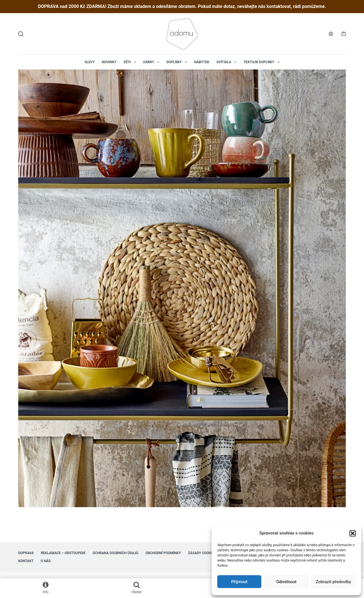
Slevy (90, 62)
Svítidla (227, 62)
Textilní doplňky (262, 62)
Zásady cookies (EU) (206, 553)
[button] (353, 533)
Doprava (26, 553)
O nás (46, 561)
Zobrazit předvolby (333, 582)
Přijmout (239, 582)
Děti (131, 62)
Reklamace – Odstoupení (63, 553)
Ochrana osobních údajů (115, 553)
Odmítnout (287, 582)
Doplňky (178, 62)
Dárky (153, 62)
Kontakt (26, 561)
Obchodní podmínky (163, 553)
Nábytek (202, 62)
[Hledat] (21, 34)
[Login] (331, 34)
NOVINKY (109, 62)
